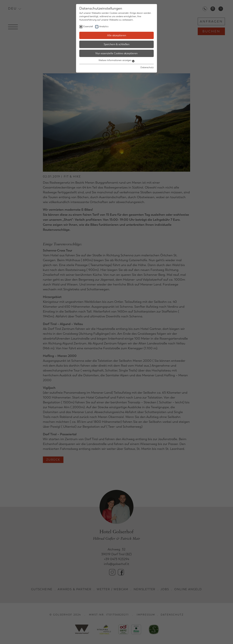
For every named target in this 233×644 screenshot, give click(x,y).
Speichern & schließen (117, 44)
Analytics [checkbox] (104, 26)
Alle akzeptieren (117, 35)
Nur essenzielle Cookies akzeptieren (116, 53)
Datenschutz (147, 67)
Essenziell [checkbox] (88, 26)
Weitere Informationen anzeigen (116, 60)
